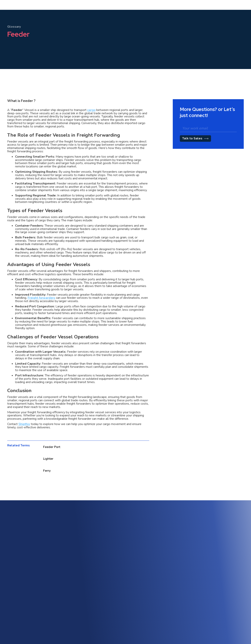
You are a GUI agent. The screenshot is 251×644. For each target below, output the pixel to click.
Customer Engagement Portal (161, 563)
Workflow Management (215, 582)
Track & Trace (209, 575)
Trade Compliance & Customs (219, 568)
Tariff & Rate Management (159, 570)
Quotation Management (157, 577)
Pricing (109, 13)
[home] (17, 13)
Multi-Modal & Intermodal (100, 564)
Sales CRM (149, 556)
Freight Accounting (96, 578)
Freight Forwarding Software (102, 557)
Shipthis (24, 424)
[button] (75, 13)
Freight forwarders (41, 298)
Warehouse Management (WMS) (105, 571)
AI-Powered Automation (216, 561)
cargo (91, 110)
